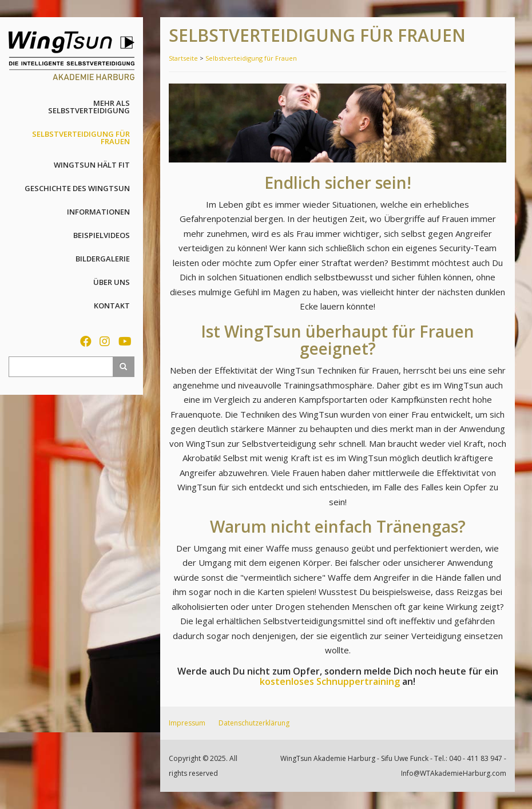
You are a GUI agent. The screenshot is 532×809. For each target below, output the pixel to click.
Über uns (112, 282)
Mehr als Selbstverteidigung (89, 107)
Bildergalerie (103, 259)
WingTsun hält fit (92, 165)
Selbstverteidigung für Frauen (81, 138)
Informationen (98, 212)
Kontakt (112, 306)
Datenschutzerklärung (254, 723)
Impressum (187, 723)
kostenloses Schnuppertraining (330, 681)
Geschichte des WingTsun (77, 188)
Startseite (183, 58)
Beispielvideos (102, 235)
